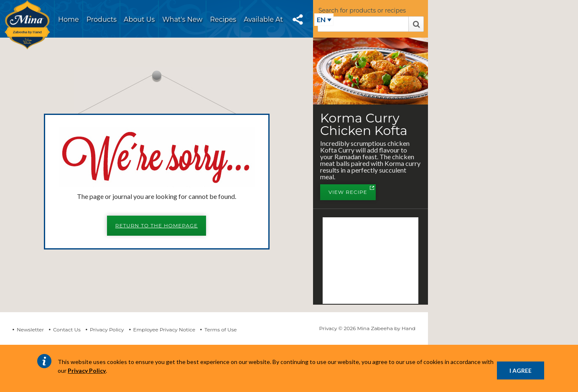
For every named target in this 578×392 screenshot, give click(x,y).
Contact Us (67, 330)
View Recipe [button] (352, 193)
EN (321, 19)
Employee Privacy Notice (164, 330)
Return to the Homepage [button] (157, 225)
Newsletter (30, 330)
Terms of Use (220, 330)
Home (69, 19)
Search (416, 24)
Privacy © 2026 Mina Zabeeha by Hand (367, 328)
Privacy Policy (107, 330)
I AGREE (521, 370)
